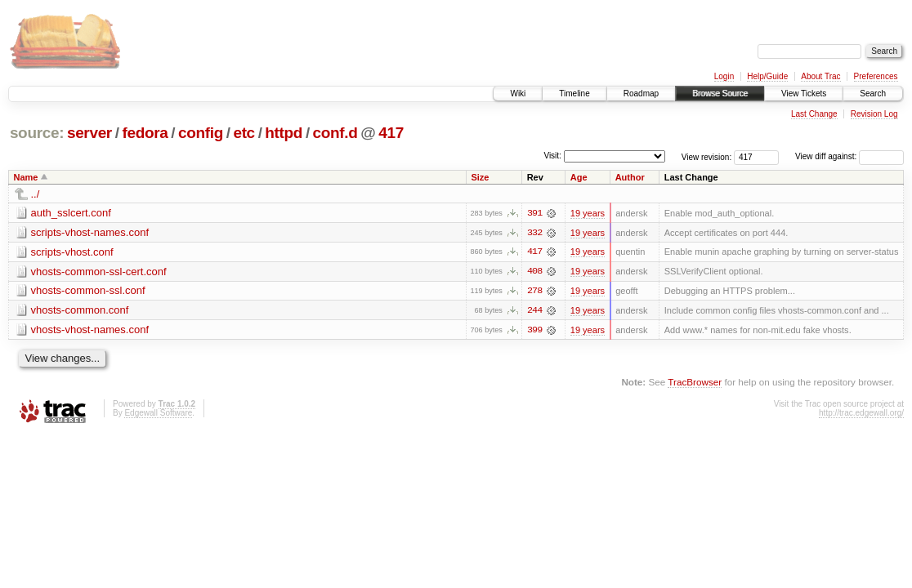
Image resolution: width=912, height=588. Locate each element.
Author (630, 177)
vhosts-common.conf (80, 311)
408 (534, 272)
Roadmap (641, 94)
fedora (145, 133)
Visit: (552, 156)
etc (244, 133)
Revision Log (874, 114)
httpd (284, 133)
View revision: (707, 156)
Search (873, 94)
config (201, 133)
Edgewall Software (158, 414)
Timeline (574, 94)
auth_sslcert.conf (71, 213)
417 (391, 133)
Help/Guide (767, 76)
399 (534, 331)
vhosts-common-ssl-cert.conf (99, 272)
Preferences (876, 76)
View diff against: (849, 156)
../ (36, 194)
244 (534, 311)
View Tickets (804, 94)
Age (579, 177)
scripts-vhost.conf (72, 252)
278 (534, 292)
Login (724, 76)
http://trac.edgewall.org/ (861, 414)
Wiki (518, 94)
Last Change (814, 114)
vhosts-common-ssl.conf (88, 291)
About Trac (820, 76)
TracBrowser (695, 383)
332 (534, 233)
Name (26, 177)
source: (37, 133)
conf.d (335, 133)
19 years (588, 213)
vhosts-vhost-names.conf (90, 330)
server (89, 133)
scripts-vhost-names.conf (90, 232)
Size (480, 177)
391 (534, 213)
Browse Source (720, 94)
